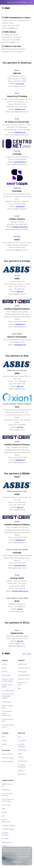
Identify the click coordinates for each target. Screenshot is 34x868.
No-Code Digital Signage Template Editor (7, 713)
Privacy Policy (6, 805)
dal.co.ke (20, 641)
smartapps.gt (20, 206)
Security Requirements (6, 821)
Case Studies (22, 740)
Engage (4, 668)
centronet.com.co (20, 162)
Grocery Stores (23, 672)
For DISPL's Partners (8, 829)
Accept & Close (17, 862)
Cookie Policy (6, 790)
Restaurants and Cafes (23, 684)
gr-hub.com (20, 84)
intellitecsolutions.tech (20, 227)
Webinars (21, 757)
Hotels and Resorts (24, 679)
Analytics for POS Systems (7, 686)
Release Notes (22, 750)
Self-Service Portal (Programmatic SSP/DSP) (7, 696)
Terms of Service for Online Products (8, 800)
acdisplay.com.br (20, 132)
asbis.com (20, 291)
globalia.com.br (20, 109)
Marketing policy (7, 842)
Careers (4, 744)
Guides (20, 754)
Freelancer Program (8, 758)
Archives (4, 846)
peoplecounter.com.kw (20, 591)
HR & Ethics (5, 839)
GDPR (4, 809)
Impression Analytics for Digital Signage (8, 680)
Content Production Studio (8, 720)
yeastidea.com (20, 324)
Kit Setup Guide (23, 761)
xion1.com (20, 427)
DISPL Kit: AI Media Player (7, 707)
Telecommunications (24, 675)
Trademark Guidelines (8, 825)
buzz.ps (20, 609)
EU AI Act (4, 812)
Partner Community (7, 761)
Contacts (4, 740)
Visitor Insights (6, 675)
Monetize (5, 672)
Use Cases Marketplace (22, 745)
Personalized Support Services (8, 726)
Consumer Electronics (24, 668)
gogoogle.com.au (20, 565)
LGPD (3, 816)
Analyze (4, 664)
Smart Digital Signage (8, 690)
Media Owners (22, 664)
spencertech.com (20, 345)
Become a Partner (7, 754)
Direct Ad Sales (6, 702)
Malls (19, 688)
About (4, 737)
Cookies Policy (9, 856)
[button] (30, 8)
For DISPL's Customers (5, 834)
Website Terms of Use (7, 785)
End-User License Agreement (7, 794)
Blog (19, 737)
